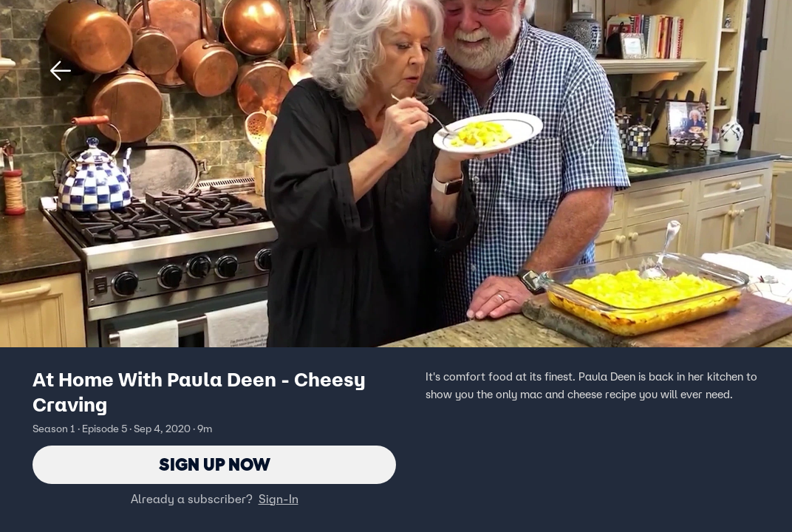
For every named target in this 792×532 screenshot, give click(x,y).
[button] (61, 71)
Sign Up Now (215, 464)
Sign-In (279, 499)
